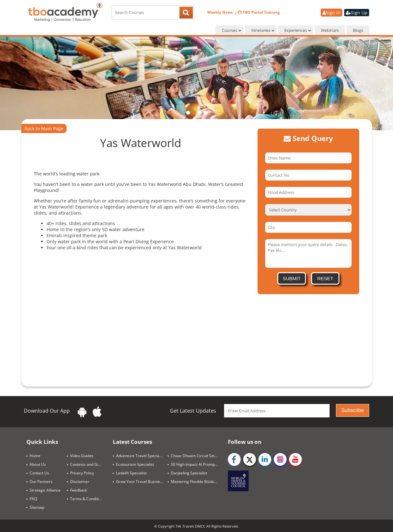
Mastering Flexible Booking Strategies (197, 482)
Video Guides (82, 456)
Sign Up (357, 13)
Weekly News (220, 12)
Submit (292, 278)
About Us (38, 464)
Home (35, 456)
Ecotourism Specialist (135, 464)
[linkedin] (265, 459)
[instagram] (280, 459)
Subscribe (353, 410)
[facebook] (234, 459)
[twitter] (250, 459)
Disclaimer (80, 482)
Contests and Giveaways (89, 464)
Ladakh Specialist (131, 473)
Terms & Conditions (88, 499)
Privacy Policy (82, 473)
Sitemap (37, 507)
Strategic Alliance (45, 490)
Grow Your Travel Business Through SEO (142, 482)
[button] (188, 113)
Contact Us (39, 473)
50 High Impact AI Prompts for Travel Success (197, 464)
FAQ (33, 499)
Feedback (79, 490)
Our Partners (41, 482)
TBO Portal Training (259, 12)
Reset (325, 278)
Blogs (358, 30)
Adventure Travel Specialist (140, 456)
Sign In (331, 13)
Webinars (330, 30)
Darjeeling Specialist (189, 473)
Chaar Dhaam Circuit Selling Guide (197, 456)
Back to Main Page (44, 128)
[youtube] (295, 459)
